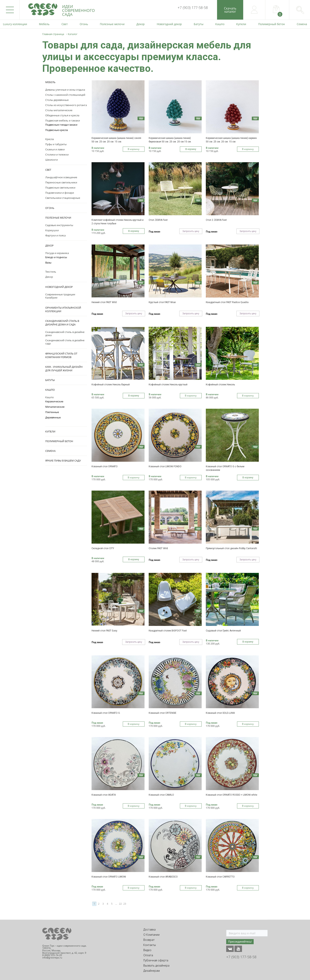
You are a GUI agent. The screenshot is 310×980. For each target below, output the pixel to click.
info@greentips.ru (52, 958)
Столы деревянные (57, 100)
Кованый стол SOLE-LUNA (220, 713)
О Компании (151, 935)
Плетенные (52, 412)
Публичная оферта (156, 960)
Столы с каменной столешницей (65, 95)
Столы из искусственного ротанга (66, 105)
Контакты (150, 945)
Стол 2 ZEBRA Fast (216, 220)
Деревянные (53, 417)
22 (120, 904)
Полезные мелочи (58, 218)
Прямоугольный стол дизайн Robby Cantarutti (231, 548)
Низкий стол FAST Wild (104, 302)
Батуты (50, 380)
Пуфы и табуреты (56, 144)
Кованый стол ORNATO (105, 466)
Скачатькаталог (230, 10)
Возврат (149, 940)
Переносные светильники (61, 182)
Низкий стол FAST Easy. (105, 631)
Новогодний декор (59, 287)
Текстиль (51, 272)
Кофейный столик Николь (220, 385)
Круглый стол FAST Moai (162, 302)
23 (125, 904)
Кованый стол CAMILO (161, 795)
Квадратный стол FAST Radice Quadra (227, 302)
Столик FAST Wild (158, 548)
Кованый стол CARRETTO (220, 877)
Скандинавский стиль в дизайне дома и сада (62, 323)
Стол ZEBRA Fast (158, 220)
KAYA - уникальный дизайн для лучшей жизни (64, 369)
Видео (147, 950)
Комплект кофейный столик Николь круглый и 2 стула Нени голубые (118, 222)
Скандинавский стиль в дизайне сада (65, 342)
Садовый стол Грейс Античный (223, 631)
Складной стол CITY (103, 548)
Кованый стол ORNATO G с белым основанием (225, 468)
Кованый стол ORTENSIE (163, 713)
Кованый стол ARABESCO (163, 877)
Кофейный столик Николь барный (111, 385)
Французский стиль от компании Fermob (61, 355)
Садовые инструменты (59, 225)
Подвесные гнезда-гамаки (61, 125)
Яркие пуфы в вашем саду (63, 461)
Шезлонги (52, 160)
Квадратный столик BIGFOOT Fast (168, 631)
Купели (50, 431)
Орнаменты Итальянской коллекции (63, 309)
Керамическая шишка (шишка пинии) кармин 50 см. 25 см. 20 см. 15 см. (231, 140)
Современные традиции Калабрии (60, 296)
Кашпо (50, 390)
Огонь (50, 208)
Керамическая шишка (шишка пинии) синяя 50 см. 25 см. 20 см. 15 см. (116, 140)
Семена (50, 451)
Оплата (148, 955)
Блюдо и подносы (56, 257)
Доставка (149, 929)
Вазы (48, 263)
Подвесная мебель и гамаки (63, 120)
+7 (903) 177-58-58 (193, 8)
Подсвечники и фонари (60, 193)
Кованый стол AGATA (104, 795)
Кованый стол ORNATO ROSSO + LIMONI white (232, 795)
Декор (49, 245)
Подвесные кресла (57, 130)
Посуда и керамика (57, 253)
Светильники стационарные (63, 198)
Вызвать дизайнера (156, 965)
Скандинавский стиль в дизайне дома (65, 334)
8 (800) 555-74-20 (52, 955)
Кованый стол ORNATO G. (106, 713)
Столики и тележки (57, 154)
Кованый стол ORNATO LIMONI (109, 877)
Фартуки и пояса (55, 235)
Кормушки (52, 230)
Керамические (54, 401)
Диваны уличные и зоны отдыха (65, 90)
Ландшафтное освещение (61, 177)
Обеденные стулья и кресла (62, 115)
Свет (48, 170)
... (116, 904)
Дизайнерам (152, 971)
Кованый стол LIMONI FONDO (165, 466)
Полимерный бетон (59, 441)
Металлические (55, 407)
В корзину (134, 149)
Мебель (50, 82)
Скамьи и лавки (55, 149)
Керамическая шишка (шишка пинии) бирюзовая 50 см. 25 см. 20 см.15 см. (170, 140)
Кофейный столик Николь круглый (168, 385)
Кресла (50, 139)
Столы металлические (59, 110)
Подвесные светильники (60, 188)
